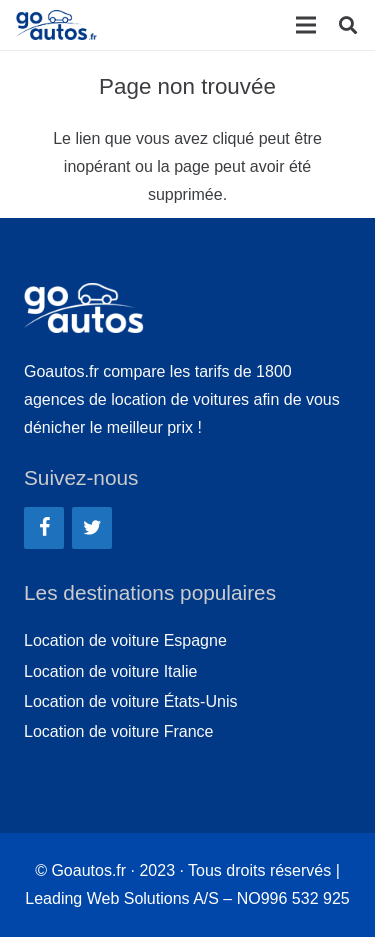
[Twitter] (92, 528)
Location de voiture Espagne (125, 640)
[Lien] (58, 25)
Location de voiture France (118, 731)
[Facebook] (44, 528)
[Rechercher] (348, 25)
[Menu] (306, 25)
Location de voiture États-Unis (130, 701)
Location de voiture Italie (110, 671)
